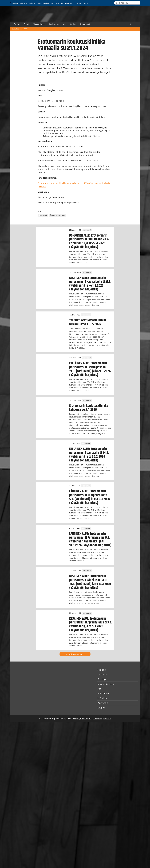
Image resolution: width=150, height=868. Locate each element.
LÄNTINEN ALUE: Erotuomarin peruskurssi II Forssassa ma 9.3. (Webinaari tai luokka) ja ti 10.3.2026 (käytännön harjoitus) (90, 540)
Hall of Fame (59, 3)
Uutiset (73, 24)
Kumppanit (85, 24)
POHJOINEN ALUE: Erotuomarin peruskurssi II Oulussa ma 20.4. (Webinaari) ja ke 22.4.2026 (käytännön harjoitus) (89, 241)
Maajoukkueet (39, 24)
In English (69, 3)
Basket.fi (16, 29)
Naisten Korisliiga (43, 3)
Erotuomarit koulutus (57, 215)
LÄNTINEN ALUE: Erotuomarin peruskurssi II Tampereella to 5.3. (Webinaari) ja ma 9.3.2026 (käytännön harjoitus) (90, 497)
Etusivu (17, 24)
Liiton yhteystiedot (82, 719)
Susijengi (15, 3)
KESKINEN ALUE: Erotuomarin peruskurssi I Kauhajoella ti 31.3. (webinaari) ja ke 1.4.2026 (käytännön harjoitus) (90, 284)
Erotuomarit (43, 215)
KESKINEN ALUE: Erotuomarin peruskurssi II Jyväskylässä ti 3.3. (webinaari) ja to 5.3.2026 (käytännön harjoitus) (91, 624)
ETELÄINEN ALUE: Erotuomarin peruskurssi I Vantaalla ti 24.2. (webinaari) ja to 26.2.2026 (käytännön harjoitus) (89, 455)
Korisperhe (54, 24)
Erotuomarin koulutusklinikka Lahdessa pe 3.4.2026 (89, 408)
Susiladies (24, 3)
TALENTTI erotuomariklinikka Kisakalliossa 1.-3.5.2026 (88, 322)
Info (64, 24)
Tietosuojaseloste (102, 719)
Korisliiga (32, 3)
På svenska (77, 3)
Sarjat (27, 24)
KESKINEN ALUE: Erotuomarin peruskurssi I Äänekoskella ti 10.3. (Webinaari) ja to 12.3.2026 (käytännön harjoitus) (90, 582)
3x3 (52, 3)
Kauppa (86, 3)
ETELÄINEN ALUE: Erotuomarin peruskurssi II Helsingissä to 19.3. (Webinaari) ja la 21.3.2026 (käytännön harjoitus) (90, 369)
